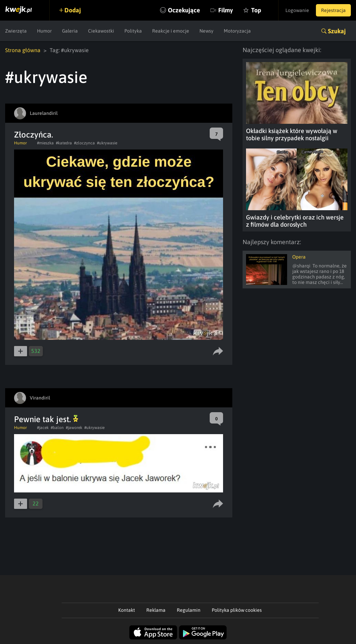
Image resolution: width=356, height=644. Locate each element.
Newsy (206, 31)
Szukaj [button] (337, 31)
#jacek (43, 428)
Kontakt (127, 610)
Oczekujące (184, 10)
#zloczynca (84, 143)
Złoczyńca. (34, 135)
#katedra (64, 143)
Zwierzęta (16, 31)
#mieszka (45, 143)
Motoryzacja (237, 31)
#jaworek (74, 428)
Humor (44, 31)
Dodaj (73, 10)
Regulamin (189, 610)
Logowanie (297, 10)
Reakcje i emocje (171, 31)
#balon (57, 428)
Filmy (226, 10)
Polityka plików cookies (237, 610)
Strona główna (23, 50)
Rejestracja (333, 10)
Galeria (70, 31)
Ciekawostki (101, 31)
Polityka (133, 31)
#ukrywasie (107, 143)
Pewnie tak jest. (46, 419)
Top (256, 10)
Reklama (156, 610)
